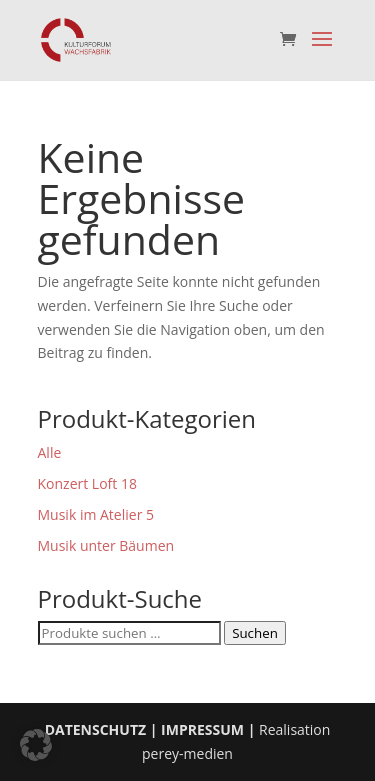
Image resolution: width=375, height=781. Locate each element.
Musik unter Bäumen (106, 545)
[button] (36, 745)
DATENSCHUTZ (96, 729)
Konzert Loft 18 (87, 483)
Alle (50, 452)
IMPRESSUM (202, 729)
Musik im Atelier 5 (96, 514)
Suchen (255, 633)
